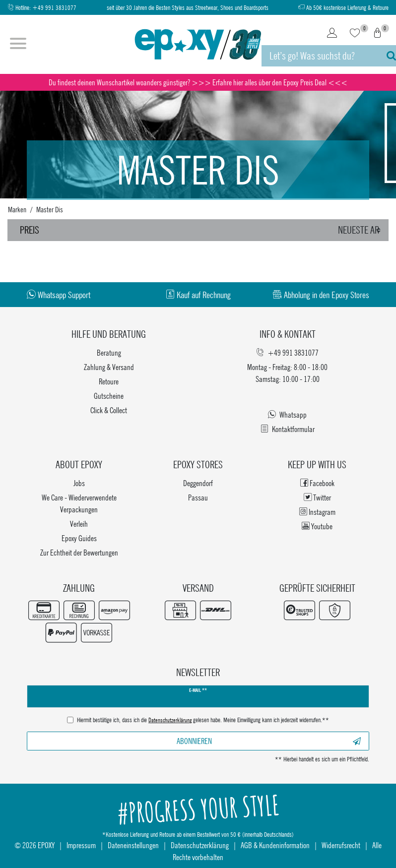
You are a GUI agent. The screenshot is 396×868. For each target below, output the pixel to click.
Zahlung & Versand (109, 367)
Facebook (317, 483)
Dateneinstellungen (133, 845)
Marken (17, 209)
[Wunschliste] (355, 34)
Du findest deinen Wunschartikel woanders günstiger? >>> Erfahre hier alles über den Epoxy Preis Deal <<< (198, 82)
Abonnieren (269, 741)
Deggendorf (198, 483)
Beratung (109, 352)
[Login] (332, 34)
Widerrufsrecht (341, 845)
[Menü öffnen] (18, 45)
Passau (198, 497)
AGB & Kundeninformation (275, 845)
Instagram (317, 512)
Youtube (317, 526)
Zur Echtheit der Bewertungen (79, 552)
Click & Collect (109, 410)
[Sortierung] (361, 230)
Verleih (79, 524)
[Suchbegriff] (319, 56)
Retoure (109, 381)
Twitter (317, 497)
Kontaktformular (288, 429)
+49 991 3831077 (54, 8)
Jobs (79, 483)
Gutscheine (109, 396)
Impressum (81, 845)
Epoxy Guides (79, 538)
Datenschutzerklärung (200, 845)
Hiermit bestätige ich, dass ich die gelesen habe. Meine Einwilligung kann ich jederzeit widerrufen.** (203, 721)
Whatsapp (287, 414)
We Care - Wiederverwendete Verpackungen (79, 503)
